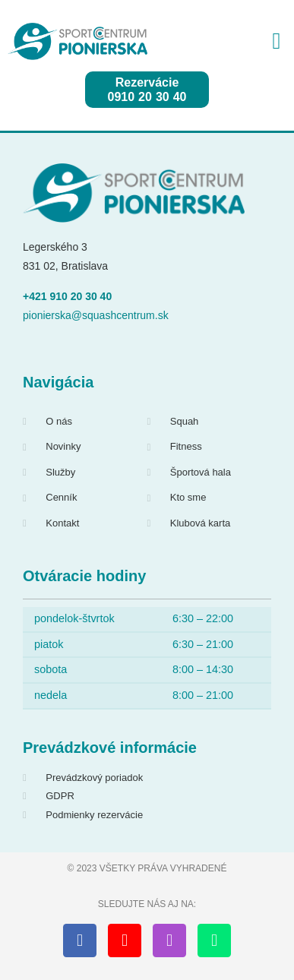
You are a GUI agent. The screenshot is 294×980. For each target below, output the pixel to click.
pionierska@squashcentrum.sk (96, 315)
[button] (277, 41)
